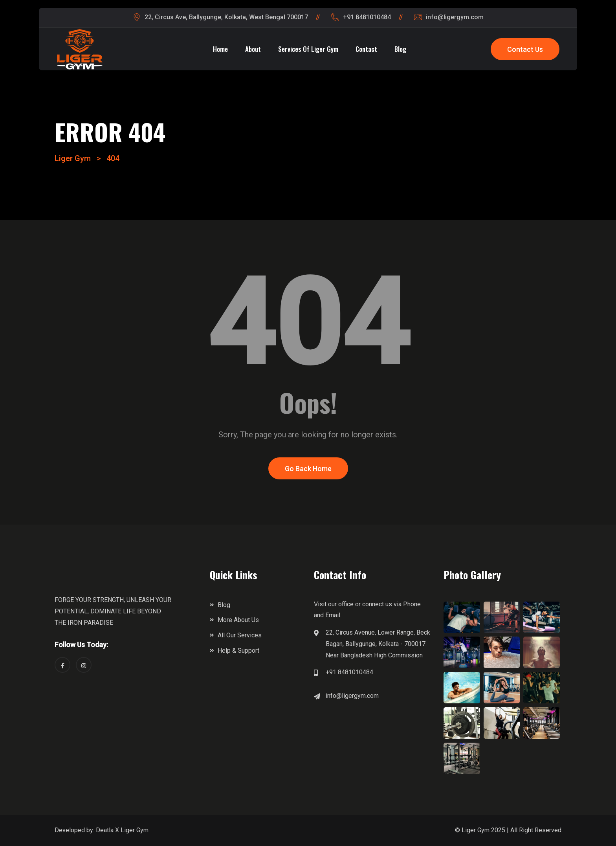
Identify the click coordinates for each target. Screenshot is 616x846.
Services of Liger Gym (308, 49)
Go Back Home (308, 469)
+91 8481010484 (349, 672)
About (253, 49)
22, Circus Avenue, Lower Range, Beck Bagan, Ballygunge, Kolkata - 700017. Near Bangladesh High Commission (378, 644)
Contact (366, 49)
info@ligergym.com (352, 696)
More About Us (238, 620)
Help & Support (238, 651)
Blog (400, 49)
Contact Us (525, 49)
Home (220, 49)
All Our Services (240, 635)
